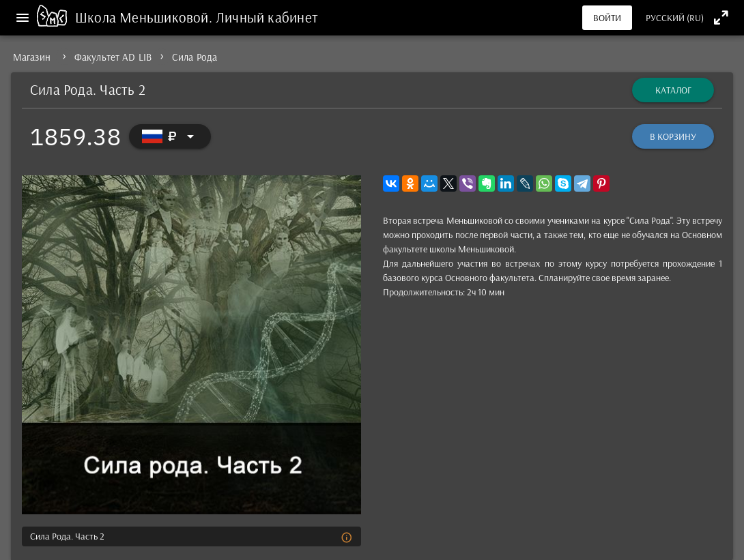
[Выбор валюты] (170, 136)
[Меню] (23, 18)
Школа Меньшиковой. (145, 17)
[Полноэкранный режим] (721, 17)
